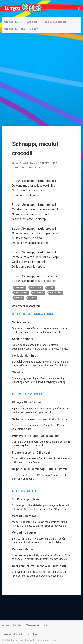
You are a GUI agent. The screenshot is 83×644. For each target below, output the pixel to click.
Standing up (20, 372)
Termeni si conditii (37, 625)
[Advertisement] (41, 77)
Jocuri (34, 29)
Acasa (6, 625)
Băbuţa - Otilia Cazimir (27, 402)
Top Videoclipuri (55, 22)
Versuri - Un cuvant (25, 533)
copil (32, 297)
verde (19, 297)
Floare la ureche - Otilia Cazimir (33, 453)
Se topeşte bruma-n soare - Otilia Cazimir (40, 419)
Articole (34, 22)
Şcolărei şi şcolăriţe (25, 499)
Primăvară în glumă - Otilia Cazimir (36, 436)
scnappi (39, 293)
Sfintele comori (22, 339)
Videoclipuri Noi (15, 29)
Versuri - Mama (22, 549)
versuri (20, 288)
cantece (36, 288)
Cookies (33, 635)
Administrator (40, 163)
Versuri (35, 168)
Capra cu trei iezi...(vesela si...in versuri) (39, 566)
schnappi (21, 293)
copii (51, 288)
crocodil (56, 293)
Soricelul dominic (24, 356)
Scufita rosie (21, 322)
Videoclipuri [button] (13, 22)
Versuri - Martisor (24, 516)
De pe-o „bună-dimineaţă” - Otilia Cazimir (40, 469)
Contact (18, 625)
